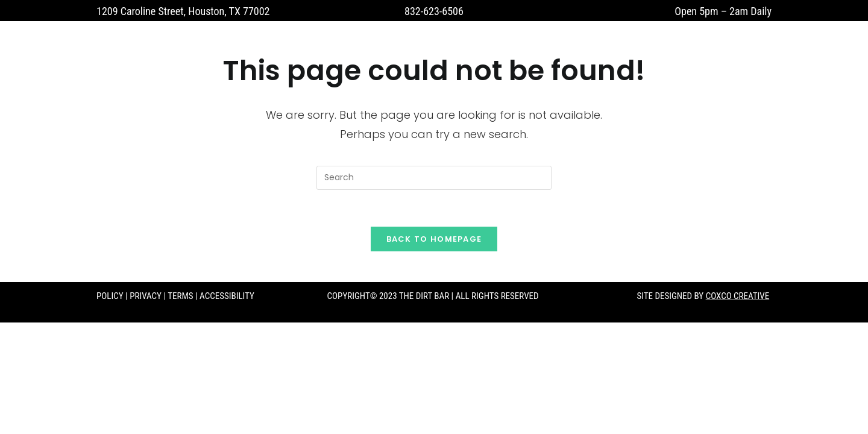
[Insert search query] (434, 178)
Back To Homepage (434, 239)
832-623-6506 (434, 11)
